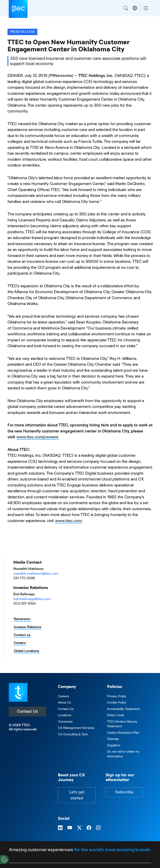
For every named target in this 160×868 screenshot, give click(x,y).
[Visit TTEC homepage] (18, 692)
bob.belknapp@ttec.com (32, 599)
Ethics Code (116, 715)
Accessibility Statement (124, 709)
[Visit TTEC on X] (79, 828)
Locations (65, 715)
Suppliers (114, 745)
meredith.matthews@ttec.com (36, 574)
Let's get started (77, 795)
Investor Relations (27, 627)
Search (126, 8)
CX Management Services (76, 728)
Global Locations (26, 651)
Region (135, 8)
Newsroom (22, 619)
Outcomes (65, 722)
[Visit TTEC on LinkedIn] (60, 828)
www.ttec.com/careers (37, 437)
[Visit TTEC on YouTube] (70, 828)
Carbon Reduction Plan (123, 733)
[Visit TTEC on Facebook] (89, 828)
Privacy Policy (117, 696)
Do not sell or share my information (123, 754)
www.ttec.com (68, 521)
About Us (64, 702)
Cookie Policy (117, 702)
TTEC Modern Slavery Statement (122, 724)
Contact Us (27, 711)
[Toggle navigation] (146, 8)
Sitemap (113, 739)
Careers (20, 643)
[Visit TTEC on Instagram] (98, 828)
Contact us (22, 635)
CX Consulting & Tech (73, 734)
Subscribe (124, 792)
